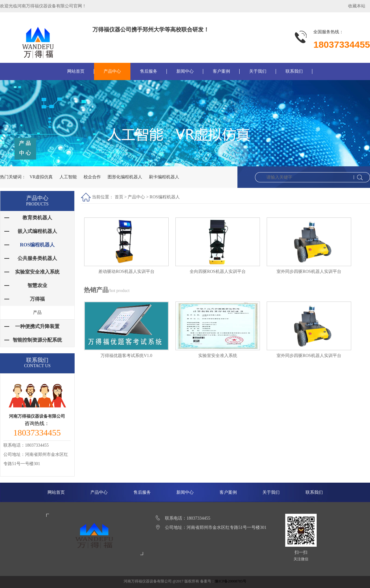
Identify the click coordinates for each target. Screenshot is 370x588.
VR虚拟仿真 (41, 177)
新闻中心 (185, 71)
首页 (119, 197)
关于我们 (258, 71)
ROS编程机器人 (164, 197)
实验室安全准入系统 (218, 356)
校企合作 (92, 177)
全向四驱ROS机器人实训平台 (218, 272)
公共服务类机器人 (37, 258)
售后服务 (149, 71)
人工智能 (68, 177)
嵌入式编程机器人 (37, 231)
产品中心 (112, 71)
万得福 (37, 299)
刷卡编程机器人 (164, 177)
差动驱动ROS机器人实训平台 (126, 272)
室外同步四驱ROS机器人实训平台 (309, 272)
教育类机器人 (37, 218)
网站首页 (76, 71)
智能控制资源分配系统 (37, 340)
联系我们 (294, 71)
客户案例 (221, 71)
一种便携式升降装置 (37, 326)
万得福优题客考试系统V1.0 (126, 356)
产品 (37, 312)
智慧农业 (37, 285)
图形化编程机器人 (125, 177)
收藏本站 (357, 6)
